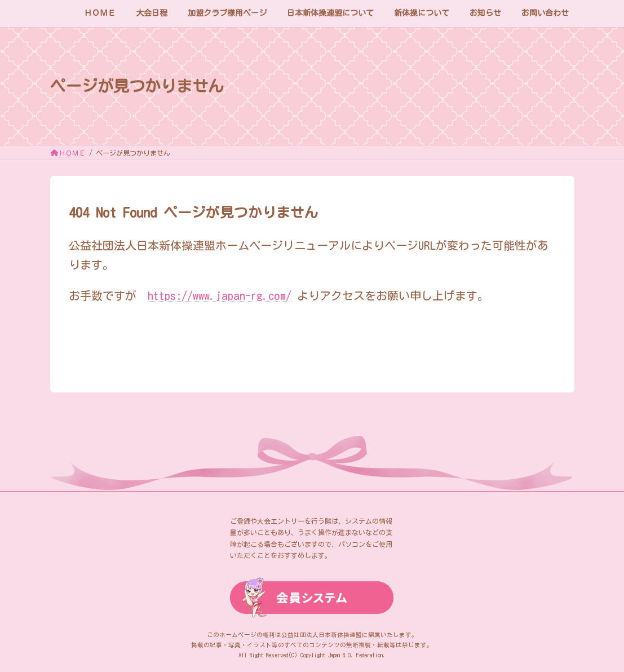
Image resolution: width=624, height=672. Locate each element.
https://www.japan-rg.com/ (220, 295)
